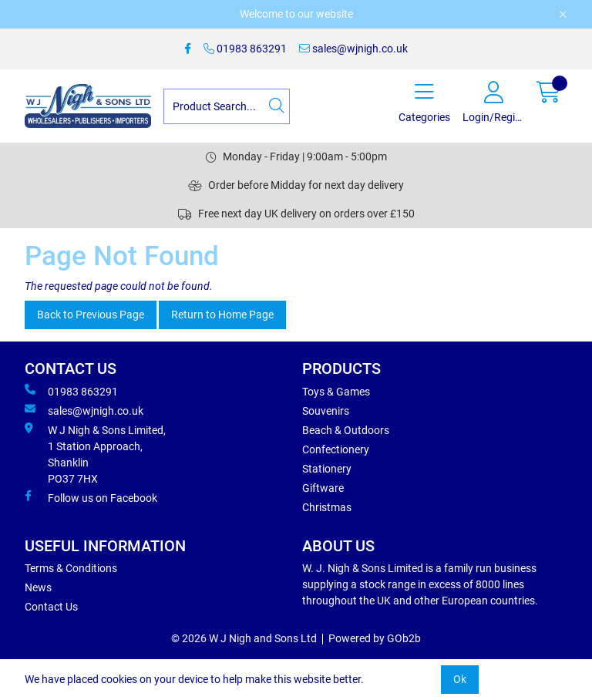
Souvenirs (326, 411)
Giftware (323, 488)
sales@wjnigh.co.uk (353, 49)
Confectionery (336, 449)
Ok (460, 679)
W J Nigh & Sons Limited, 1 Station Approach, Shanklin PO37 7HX (95, 454)
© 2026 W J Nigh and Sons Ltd (244, 638)
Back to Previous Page (91, 315)
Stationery (327, 469)
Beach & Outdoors (346, 430)
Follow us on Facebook (91, 497)
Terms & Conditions (71, 568)
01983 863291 (245, 49)
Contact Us (51, 607)
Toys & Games (336, 392)
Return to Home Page (222, 315)
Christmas (327, 507)
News (38, 587)
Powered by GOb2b (375, 638)
